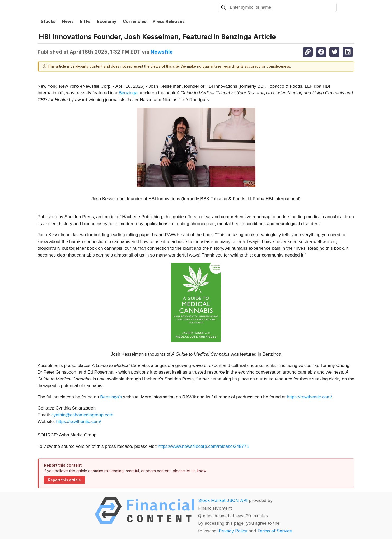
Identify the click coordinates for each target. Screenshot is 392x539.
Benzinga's (111, 397)
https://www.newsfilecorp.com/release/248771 (203, 446)
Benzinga (128, 93)
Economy (107, 21)
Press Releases (169, 21)
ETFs (85, 21)
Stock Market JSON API (223, 500)
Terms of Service (275, 531)
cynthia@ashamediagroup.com (82, 415)
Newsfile (162, 52)
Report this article (64, 480)
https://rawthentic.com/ (309, 397)
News (68, 21)
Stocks (48, 21)
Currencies (135, 21)
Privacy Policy (233, 531)
